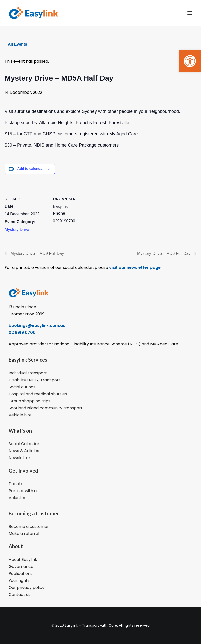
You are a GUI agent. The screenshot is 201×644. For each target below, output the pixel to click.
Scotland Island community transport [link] (46, 408)
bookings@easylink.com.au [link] (37, 326)
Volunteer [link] (18, 498)
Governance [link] (21, 566)
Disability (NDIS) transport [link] (34, 380)
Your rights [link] (19, 580)
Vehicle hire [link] (20, 415)
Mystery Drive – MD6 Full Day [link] (164, 254)
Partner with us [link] (23, 491)
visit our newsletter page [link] (134, 268)
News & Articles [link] (24, 451)
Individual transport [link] (28, 373)
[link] (190, 61)
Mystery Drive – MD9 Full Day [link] (37, 254)
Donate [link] (16, 484)
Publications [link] (20, 573)
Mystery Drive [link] (17, 229)
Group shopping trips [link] (30, 401)
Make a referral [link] (24, 534)
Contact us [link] (19, 594)
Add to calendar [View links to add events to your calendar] (31, 169)
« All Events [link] (16, 44)
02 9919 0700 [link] (22, 333)
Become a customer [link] (29, 527)
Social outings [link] (22, 387)
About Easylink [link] (23, 559)
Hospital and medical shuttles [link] (38, 394)
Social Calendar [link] (24, 444)
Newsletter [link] (19, 458)
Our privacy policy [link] (27, 587)
